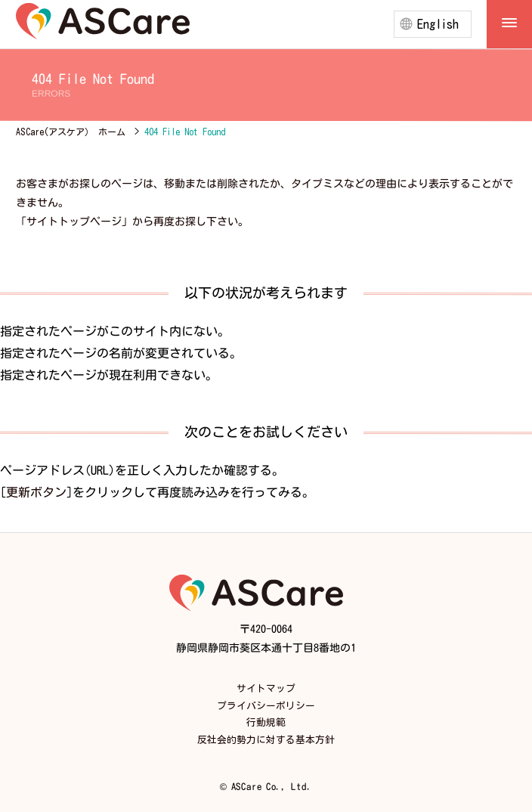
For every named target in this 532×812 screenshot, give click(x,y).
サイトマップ (266, 688)
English (438, 24)
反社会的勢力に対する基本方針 (266, 740)
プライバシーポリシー (266, 706)
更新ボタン (36, 491)
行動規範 (266, 722)
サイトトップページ (74, 222)
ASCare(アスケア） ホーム (71, 132)
